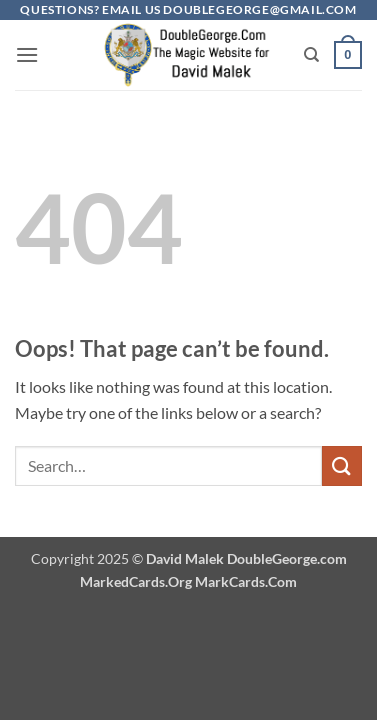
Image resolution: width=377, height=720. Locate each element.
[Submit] (342, 465)
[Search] (311, 55)
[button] (27, 54)
